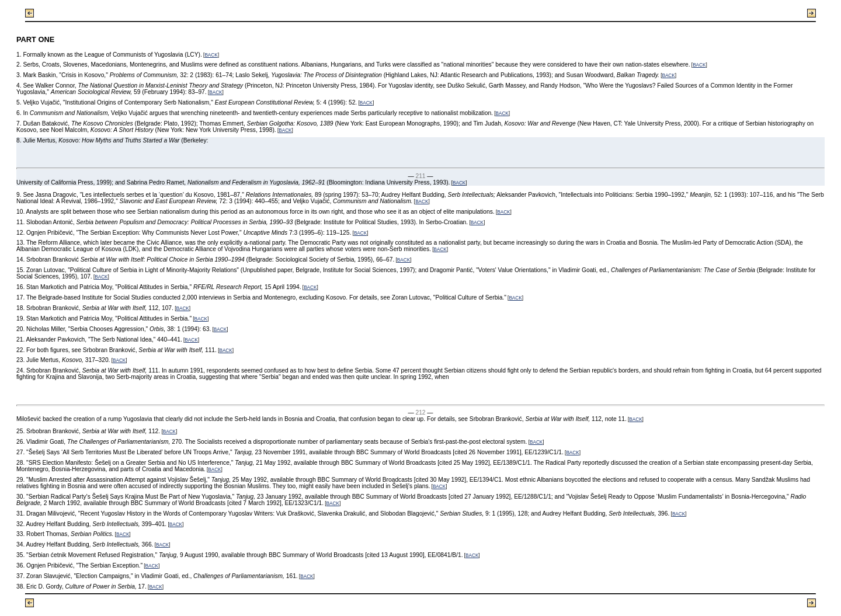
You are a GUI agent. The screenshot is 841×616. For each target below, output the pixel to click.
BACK (211, 55)
